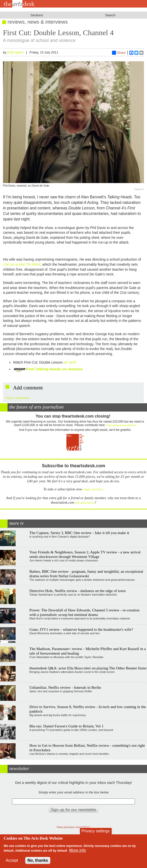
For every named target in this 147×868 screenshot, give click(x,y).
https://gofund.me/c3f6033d (121, 425)
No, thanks (38, 860)
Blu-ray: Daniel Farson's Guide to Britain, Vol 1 (67, 726)
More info (78, 850)
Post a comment (17, 398)
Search (110, 15)
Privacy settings (96, 831)
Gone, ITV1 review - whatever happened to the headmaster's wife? (81, 629)
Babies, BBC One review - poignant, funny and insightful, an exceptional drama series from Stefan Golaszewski (86, 574)
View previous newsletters (74, 827)
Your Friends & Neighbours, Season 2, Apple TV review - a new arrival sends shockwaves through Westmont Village (85, 554)
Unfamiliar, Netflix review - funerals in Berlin (65, 687)
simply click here (93, 489)
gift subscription (85, 503)
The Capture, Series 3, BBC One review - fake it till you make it (79, 533)
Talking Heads (59, 369)
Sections (37, 15)
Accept (12, 860)
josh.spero (15, 52)
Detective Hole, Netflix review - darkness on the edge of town (78, 591)
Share (119, 53)
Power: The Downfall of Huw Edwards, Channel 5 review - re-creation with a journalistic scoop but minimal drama (84, 612)
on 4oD (70, 362)
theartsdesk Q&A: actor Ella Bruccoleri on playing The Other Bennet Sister (88, 668)
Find (24, 369)
